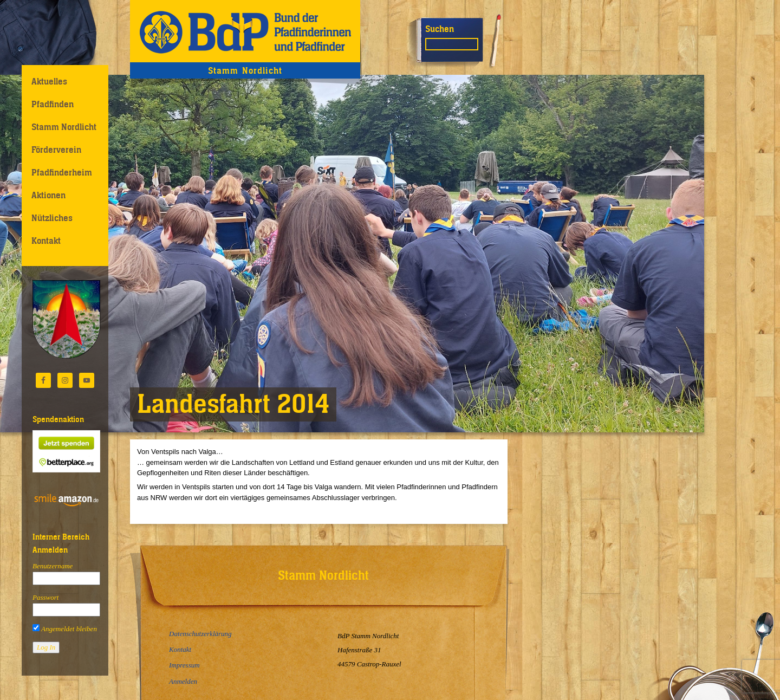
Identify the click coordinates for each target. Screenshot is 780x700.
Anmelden (183, 681)
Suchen (440, 29)
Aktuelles (49, 81)
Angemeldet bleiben (65, 629)
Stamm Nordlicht (64, 127)
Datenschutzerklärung (200, 634)
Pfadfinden (53, 104)
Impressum (184, 665)
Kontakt (46, 241)
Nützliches (52, 218)
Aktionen (48, 195)
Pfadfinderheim (62, 172)
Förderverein (56, 150)
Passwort (45, 597)
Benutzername (53, 566)
